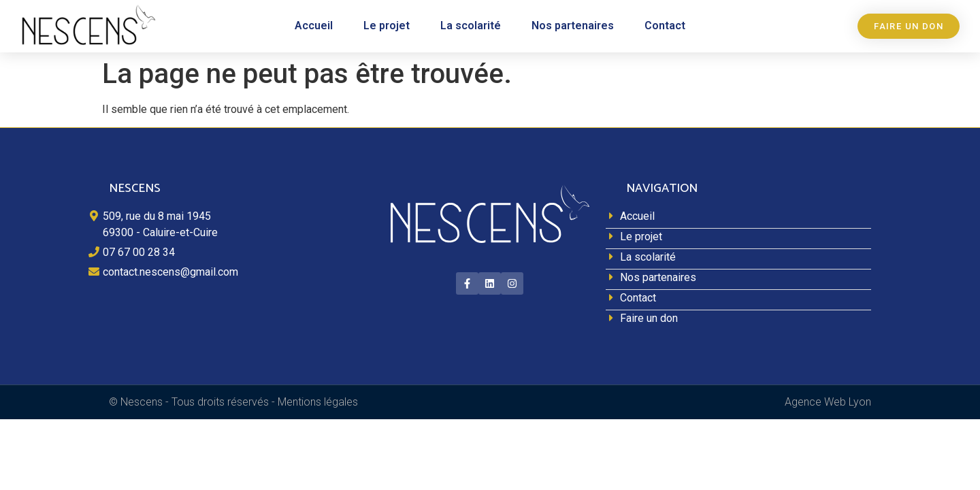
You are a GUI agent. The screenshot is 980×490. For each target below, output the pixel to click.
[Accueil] (738, 218)
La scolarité (471, 26)
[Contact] (738, 300)
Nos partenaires (573, 26)
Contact (665, 26)
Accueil (314, 26)
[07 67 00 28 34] (221, 254)
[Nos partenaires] (738, 279)
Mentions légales (318, 402)
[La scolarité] (738, 259)
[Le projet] (738, 239)
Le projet (387, 26)
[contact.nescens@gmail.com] (221, 274)
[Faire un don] (738, 320)
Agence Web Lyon (828, 402)
